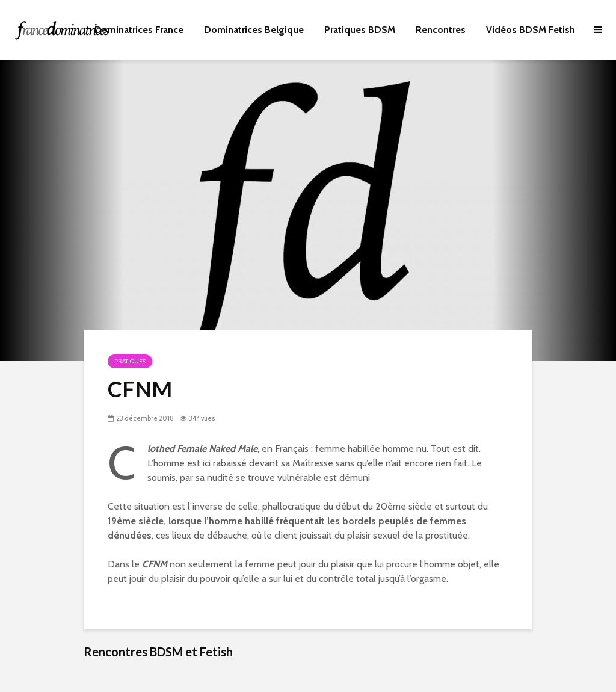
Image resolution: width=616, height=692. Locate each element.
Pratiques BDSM (360, 30)
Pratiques (130, 361)
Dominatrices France (139, 30)
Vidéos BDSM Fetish (531, 30)
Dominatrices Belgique (254, 30)
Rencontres (441, 30)
